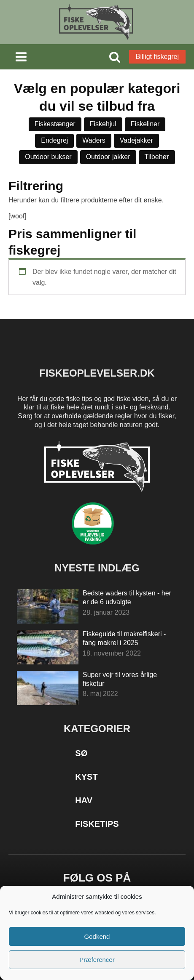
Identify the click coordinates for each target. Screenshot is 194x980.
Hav (84, 800)
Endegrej (54, 140)
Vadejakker (136, 140)
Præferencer (97, 960)
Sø (81, 753)
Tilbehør (157, 157)
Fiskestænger (55, 124)
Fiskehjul (103, 124)
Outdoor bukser (48, 157)
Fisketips (97, 824)
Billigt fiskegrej (157, 57)
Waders (94, 140)
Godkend (97, 936)
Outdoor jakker (108, 157)
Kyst (86, 777)
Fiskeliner (145, 124)
